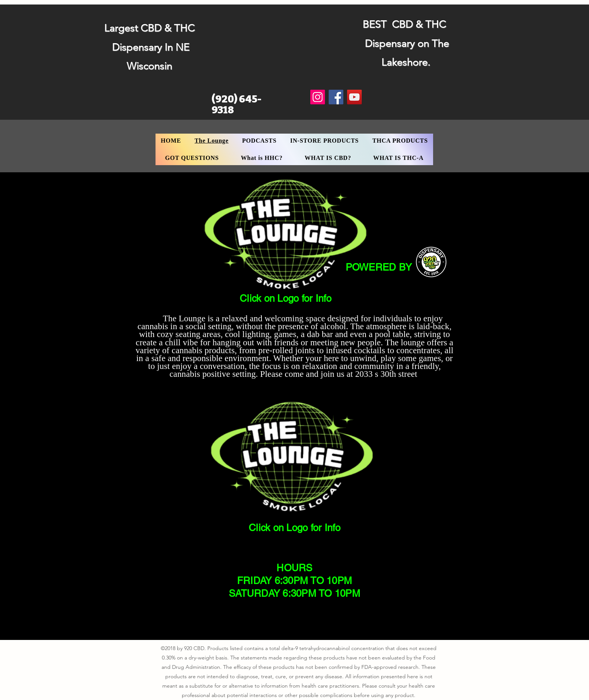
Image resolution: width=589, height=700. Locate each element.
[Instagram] (318, 97)
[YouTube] (354, 97)
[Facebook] (336, 97)
